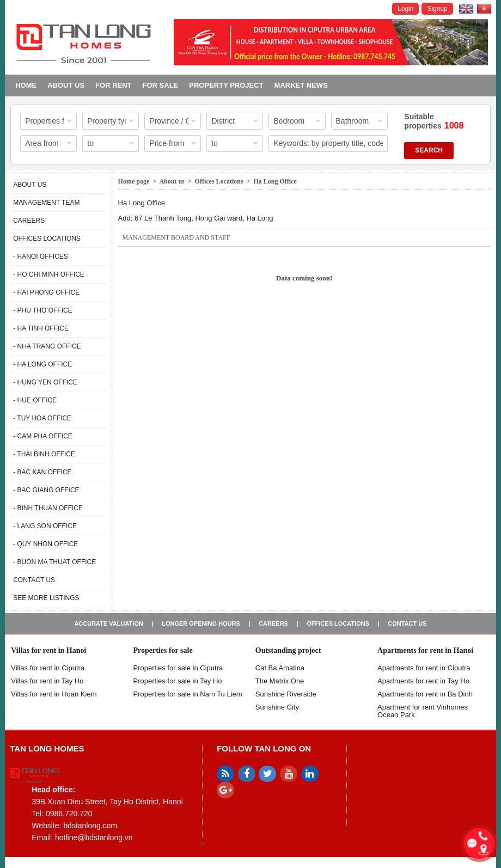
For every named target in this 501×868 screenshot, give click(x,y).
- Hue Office (35, 400)
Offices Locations (47, 239)
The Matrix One (280, 681)
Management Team (46, 203)
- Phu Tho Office (42, 310)
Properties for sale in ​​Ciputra (178, 668)
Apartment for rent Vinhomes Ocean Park (423, 711)
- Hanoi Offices (41, 256)
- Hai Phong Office (46, 292)
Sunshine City (277, 707)
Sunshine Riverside (286, 694)
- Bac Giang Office (46, 490)
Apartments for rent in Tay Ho (423, 681)
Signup (437, 9)
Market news (301, 85)
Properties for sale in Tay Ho (177, 681)
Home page (134, 181)
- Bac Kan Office (42, 472)
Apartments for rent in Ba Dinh (425, 694)
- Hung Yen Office (45, 382)
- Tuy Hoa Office (42, 418)
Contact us (34, 580)
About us (66, 85)
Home (26, 85)
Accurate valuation (109, 624)
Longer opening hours (201, 624)
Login (405, 9)
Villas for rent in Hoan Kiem (54, 694)
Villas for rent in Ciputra (48, 668)
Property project (226, 85)
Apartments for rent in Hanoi (425, 650)
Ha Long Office (275, 181)
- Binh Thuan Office (48, 508)
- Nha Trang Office (47, 346)
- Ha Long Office (42, 364)
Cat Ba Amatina (280, 668)
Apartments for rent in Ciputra (424, 668)
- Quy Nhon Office (45, 544)
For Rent (113, 85)
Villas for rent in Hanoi (48, 650)
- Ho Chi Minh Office (49, 274)
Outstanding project (288, 650)
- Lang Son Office (45, 526)
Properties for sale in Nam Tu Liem (187, 694)
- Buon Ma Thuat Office (54, 562)
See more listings (46, 598)
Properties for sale (163, 650)
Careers (29, 221)
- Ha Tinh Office (41, 328)
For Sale (161, 85)
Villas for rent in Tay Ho (47, 681)
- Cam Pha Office (43, 436)
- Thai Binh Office (44, 454)
